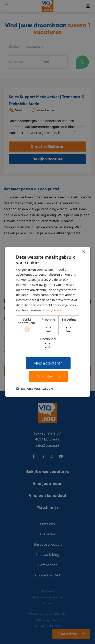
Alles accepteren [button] (48, 363)
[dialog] (47, 322)
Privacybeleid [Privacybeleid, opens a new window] (52, 310)
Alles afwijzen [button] (48, 377)
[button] (34, 389)
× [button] (84, 252)
